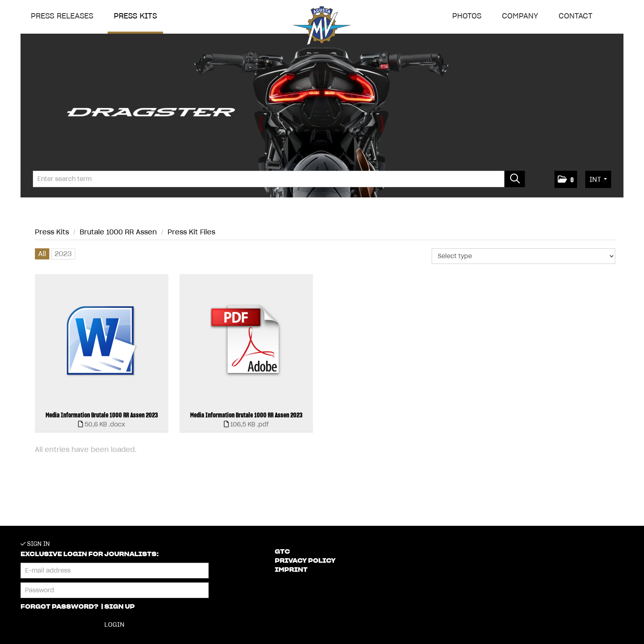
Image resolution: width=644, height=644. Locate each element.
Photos (467, 16)
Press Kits (135, 16)
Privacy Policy (305, 561)
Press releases (62, 16)
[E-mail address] (115, 571)
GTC (282, 552)
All (42, 254)
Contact (576, 16)
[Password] (115, 590)
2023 (63, 254)
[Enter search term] (279, 179)
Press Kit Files (191, 232)
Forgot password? (60, 607)
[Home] (322, 27)
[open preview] (102, 341)
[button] (566, 179)
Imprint (291, 570)
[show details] (102, 424)
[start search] (515, 179)
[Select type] (523, 256)
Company (520, 16)
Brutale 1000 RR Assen (118, 232)
